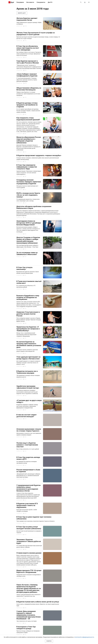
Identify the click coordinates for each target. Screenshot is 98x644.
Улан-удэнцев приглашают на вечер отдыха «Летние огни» (28, 358)
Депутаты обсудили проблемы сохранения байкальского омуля (34, 207)
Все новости (30, 2)
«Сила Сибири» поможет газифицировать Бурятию (27, 75)
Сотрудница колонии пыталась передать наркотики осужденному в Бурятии (29, 182)
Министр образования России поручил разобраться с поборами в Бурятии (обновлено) (29, 140)
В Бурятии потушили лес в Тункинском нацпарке (27, 372)
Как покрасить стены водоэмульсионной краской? (28, 119)
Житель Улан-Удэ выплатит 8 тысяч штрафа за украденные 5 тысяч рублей (36, 34)
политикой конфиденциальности (84, 637)
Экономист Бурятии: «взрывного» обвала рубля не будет (29, 541)
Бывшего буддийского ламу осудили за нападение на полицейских (28, 297)
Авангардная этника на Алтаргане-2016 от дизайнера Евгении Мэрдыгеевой (29, 223)
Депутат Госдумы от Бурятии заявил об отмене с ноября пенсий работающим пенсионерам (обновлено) (28, 240)
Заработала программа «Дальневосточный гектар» (28, 387)
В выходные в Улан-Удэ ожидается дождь (26, 628)
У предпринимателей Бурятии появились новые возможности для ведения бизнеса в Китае (29, 488)
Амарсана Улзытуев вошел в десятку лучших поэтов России (28, 314)
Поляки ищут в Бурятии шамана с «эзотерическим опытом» (27, 445)
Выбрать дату (22, 13)
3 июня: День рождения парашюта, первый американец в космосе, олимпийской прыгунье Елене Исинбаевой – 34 (29, 615)
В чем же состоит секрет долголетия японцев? (27, 416)
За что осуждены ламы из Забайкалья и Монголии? (27, 253)
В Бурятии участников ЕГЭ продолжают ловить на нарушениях (27, 505)
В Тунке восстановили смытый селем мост (29, 282)
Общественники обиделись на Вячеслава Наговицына (29, 89)
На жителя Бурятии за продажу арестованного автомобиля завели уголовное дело (29, 345)
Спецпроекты (41, 2)
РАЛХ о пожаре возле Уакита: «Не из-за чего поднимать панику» (28, 195)
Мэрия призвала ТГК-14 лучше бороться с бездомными (29, 571)
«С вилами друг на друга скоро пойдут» (29, 401)
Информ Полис (11, 2)
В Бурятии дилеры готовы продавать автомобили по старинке (27, 105)
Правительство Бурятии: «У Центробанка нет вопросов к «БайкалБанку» (28, 329)
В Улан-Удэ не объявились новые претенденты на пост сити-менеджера (28, 48)
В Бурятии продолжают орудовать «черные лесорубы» (39, 155)
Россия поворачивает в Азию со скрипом (28, 471)
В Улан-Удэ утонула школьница (24, 268)
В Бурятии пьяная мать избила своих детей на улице (38, 602)
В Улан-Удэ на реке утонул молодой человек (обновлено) (29, 528)
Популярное (20, 2)
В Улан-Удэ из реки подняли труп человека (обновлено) (34, 518)
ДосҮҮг (50, 2)
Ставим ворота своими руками (29, 553)
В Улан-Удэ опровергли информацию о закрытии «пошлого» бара (27, 167)
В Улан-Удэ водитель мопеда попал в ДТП (28, 458)
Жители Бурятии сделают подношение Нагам (27, 19)
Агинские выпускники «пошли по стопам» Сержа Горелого (29, 430)
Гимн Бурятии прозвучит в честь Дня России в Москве (28, 62)
